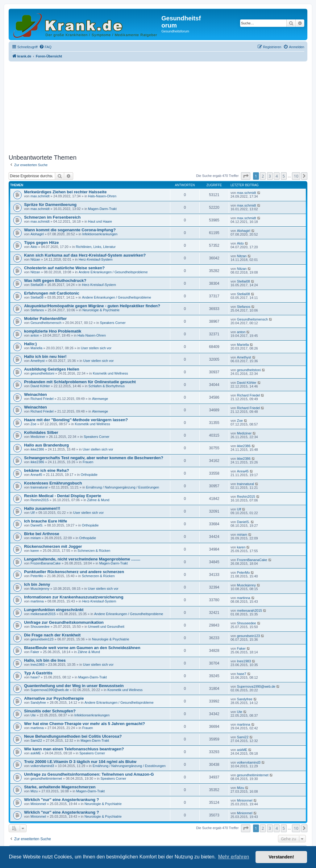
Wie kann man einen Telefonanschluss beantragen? (74, 749)
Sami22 (36, 740)
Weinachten (35, 394)
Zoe (33, 424)
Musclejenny (40, 589)
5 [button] (284, 176)
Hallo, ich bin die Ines (45, 660)
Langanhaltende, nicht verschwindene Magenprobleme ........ (82, 559)
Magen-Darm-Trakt (102, 209)
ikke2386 (37, 449)
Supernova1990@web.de (50, 690)
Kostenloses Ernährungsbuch (53, 483)
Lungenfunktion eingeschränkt (54, 610)
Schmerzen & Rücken (94, 551)
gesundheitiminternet (46, 778)
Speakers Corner (113, 323)
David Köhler (40, 386)
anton (35, 335)
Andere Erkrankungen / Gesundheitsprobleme (113, 272)
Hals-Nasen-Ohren (102, 196)
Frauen (88, 462)
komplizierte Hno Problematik (53, 331)
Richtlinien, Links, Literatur (96, 247)
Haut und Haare (100, 221)
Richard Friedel (42, 399)
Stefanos (37, 310)
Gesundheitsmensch (46, 323)
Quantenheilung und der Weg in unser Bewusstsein (74, 686)
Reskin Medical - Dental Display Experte (63, 496)
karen (35, 551)
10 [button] (296, 176)
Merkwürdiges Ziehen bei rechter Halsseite (65, 192)
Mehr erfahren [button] (234, 857)
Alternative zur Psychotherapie (54, 698)
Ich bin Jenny (37, 584)
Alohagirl (37, 234)
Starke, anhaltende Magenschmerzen (60, 787)
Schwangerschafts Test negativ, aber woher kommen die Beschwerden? (94, 458)
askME (36, 753)
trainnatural (39, 487)
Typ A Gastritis (38, 673)
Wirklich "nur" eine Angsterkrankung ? (62, 800)
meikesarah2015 (43, 614)
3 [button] (270, 176)
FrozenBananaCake (46, 563)
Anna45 (36, 475)
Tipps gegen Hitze (42, 243)
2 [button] (263, 176)
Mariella (37, 348)
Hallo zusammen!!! (42, 508)
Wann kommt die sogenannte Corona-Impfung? (70, 230)
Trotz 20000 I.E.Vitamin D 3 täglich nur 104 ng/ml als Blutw (80, 762)
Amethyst (38, 361)
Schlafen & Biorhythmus (107, 386)
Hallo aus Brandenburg (46, 445)
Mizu (34, 791)
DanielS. (37, 525)
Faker (35, 652)
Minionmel (38, 804)
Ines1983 (37, 665)
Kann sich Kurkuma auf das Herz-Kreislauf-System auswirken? (85, 255)
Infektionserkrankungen (100, 234)
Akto (34, 247)
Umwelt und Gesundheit (106, 627)
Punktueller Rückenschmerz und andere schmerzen (74, 572)
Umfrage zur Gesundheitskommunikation (64, 622)
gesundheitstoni (42, 373)
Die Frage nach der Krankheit (52, 635)
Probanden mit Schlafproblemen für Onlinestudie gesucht (80, 382)
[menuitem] (45, 47)
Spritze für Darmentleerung (50, 205)
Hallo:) (30, 344)
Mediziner (38, 437)
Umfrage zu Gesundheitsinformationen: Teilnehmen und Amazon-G (89, 774)
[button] (246, 176)
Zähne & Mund (98, 500)
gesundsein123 (42, 639)
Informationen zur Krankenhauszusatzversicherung (74, 597)
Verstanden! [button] (281, 857)
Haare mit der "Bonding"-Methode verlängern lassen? (76, 420)
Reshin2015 (40, 500)
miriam (36, 538)
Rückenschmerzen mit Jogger (53, 546)
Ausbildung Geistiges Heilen (52, 369)
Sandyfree (38, 702)
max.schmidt (40, 196)
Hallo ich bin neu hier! (45, 356)
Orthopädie (89, 475)
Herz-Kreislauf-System (96, 259)
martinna (37, 601)
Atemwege (100, 399)
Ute (33, 715)
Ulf (33, 513)
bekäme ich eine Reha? (47, 470)
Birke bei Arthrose (42, 534)
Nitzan (35, 259)
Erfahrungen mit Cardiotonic (52, 293)
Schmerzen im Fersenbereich (52, 217)
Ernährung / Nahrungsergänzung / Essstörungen (123, 487)
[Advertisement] (158, 106)
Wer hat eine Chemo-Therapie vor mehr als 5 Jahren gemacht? (85, 724)
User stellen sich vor (96, 348)
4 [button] (277, 176)
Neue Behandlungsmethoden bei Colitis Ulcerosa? (73, 736)
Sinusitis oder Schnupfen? (50, 711)
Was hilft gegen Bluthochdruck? (55, 281)
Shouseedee (40, 627)
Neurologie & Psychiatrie (101, 310)
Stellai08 (37, 285)
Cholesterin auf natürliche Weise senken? (64, 268)
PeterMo (37, 576)
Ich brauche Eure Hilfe (46, 521)
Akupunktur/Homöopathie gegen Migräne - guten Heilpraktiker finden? (92, 306)
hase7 (35, 677)
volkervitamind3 (42, 766)
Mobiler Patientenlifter (46, 319)
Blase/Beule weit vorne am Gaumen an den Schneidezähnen (82, 648)
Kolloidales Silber (41, 432)
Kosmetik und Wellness (110, 373)
